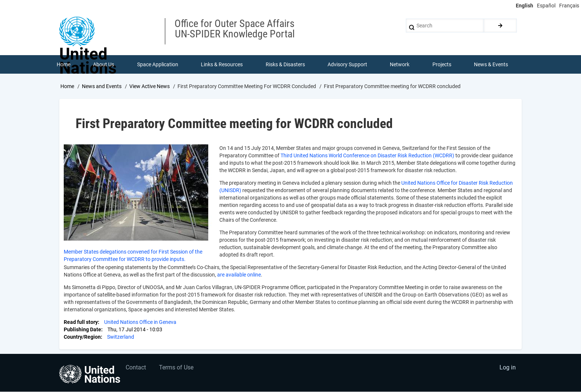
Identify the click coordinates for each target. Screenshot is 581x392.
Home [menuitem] (64, 64)
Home (67, 86)
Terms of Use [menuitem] (177, 368)
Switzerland (121, 337)
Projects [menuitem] (442, 64)
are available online (239, 275)
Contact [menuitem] (136, 368)
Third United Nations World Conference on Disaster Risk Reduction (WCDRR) (368, 155)
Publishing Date (82, 329)
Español (546, 6)
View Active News (150, 86)
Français (569, 6)
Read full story (81, 322)
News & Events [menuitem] (491, 64)
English (524, 6)
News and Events (102, 86)
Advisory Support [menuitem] (347, 64)
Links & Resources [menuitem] (222, 64)
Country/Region (82, 337)
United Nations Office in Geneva (140, 322)
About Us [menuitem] (104, 64)
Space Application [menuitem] (158, 64)
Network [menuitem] (400, 64)
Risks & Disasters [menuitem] (285, 64)
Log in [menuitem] (508, 368)
